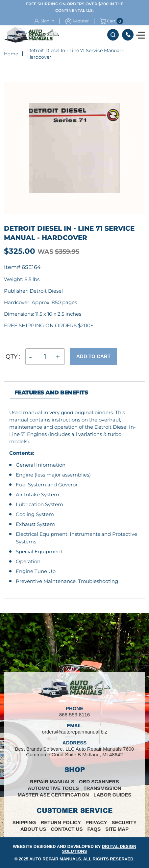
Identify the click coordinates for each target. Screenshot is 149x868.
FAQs (94, 829)
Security (124, 822)
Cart (108, 21)
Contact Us (67, 829)
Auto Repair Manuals (55, 859)
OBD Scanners (99, 781)
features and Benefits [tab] (51, 392)
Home (11, 54)
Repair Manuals (52, 781)
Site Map (117, 829)
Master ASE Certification (53, 795)
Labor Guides (112, 795)
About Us (33, 829)
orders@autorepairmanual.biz (75, 732)
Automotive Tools (53, 788)
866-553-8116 (128, 35)
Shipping (24, 822)
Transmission (102, 788)
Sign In (48, 21)
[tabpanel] (74, 497)
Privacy (96, 822)
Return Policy (61, 822)
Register (81, 21)
